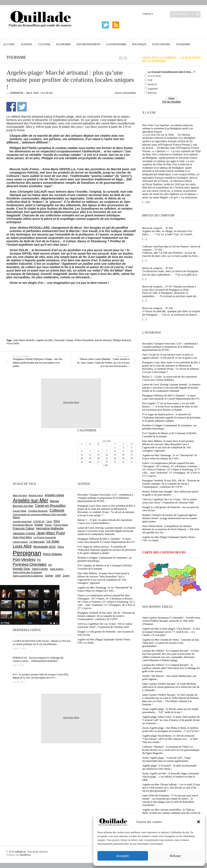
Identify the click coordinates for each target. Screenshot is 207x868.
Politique (139, 44)
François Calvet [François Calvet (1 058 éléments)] (23, 528)
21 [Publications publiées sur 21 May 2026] (107, 458)
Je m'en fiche (154, 76)
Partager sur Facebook (11, 107)
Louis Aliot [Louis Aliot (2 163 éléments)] (22, 546)
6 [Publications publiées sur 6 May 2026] (98, 451)
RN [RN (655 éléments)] (50, 565)
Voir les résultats (171, 102)
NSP (150, 80)
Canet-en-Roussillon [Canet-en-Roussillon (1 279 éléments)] (50, 506)
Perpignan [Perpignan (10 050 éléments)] (27, 553)
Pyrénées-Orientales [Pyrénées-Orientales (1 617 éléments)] (30, 564)
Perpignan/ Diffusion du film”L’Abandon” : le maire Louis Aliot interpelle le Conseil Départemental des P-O (171, 397)
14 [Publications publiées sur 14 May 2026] (107, 455)
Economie (64, 44)
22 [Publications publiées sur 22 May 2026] (115, 458)
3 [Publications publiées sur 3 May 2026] (132, 448)
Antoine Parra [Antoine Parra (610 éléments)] (36, 495)
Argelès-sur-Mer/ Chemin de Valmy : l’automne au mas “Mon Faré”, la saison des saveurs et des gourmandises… (171, 643)
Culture (44, 44)
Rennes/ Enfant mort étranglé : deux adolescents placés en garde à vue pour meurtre (170, 493)
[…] (144, 202)
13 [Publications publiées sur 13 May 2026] (98, 455)
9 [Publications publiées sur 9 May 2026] (123, 451)
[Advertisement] (73, 296)
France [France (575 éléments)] (48, 525)
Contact (148, 14)
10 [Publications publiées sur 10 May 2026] (132, 451)
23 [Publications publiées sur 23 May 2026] (123, 458)
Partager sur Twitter (22, 107)
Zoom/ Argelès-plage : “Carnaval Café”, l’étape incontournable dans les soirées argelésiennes (167, 759)
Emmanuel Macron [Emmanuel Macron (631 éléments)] (23, 525)
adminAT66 (17, 93)
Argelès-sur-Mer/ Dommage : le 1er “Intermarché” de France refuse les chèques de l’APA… (170, 457)
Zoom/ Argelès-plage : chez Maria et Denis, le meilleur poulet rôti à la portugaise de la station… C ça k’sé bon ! (171, 729)
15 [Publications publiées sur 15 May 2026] (115, 455)
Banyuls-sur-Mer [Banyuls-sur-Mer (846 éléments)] (23, 506)
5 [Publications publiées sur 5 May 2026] (90, 451)
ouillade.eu (20, 852)
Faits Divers (161, 44)
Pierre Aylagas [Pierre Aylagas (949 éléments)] (52, 554)
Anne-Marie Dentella (24, 340)
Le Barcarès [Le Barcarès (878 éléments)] (37, 542)
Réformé (152, 93)
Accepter (123, 856)
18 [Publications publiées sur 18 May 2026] (82, 458)
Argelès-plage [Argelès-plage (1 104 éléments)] (54, 495)
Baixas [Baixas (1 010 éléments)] (54, 501)
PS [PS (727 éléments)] (39, 560)
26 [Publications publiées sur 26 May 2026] (90, 462)
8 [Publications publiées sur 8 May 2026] (115, 451)
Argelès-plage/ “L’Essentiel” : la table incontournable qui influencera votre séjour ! (170, 767)
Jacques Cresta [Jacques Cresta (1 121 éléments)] (24, 533)
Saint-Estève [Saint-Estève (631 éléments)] (56, 569)
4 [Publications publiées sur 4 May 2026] (82, 451)
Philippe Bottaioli (122, 340)
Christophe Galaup (63, 340)
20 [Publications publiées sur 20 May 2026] (98, 458)
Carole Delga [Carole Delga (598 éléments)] (20, 511)
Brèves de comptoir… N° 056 (157, 308)
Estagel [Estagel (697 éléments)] (39, 525)
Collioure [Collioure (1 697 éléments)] (57, 510)
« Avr (106, 465)
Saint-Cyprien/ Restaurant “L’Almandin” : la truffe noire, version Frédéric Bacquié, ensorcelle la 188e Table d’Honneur (171, 621)
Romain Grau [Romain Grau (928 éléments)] (21, 569)
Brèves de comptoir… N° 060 (157, 228)
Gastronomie (116, 44)
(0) (149, 202)
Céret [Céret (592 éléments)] (49, 521)
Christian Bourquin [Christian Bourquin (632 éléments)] (38, 511)
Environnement (89, 44)
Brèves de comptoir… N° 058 (157, 268)
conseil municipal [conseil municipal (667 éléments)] (22, 521)
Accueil (9, 44)
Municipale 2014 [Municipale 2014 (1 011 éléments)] (44, 547)
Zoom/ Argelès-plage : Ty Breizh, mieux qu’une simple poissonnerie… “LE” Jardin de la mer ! (170, 711)
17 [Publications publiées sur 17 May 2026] (132, 455)
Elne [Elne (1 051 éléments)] (57, 521)
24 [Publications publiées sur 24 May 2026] (132, 458)
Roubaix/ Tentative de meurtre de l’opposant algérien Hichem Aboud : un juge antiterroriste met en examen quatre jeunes (170, 518)
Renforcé (152, 84)
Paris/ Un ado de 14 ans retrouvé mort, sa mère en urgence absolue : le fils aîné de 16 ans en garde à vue (170, 356)
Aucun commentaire (125, 93)
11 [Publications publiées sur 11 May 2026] (82, 455)
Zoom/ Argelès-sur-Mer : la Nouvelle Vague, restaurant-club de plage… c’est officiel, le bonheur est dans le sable (171, 777)
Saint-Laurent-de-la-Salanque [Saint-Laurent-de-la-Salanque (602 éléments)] (28, 576)
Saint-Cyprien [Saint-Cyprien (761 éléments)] (40, 569)
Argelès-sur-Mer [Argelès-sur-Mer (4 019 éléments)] (30, 500)
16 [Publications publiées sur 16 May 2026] (123, 455)
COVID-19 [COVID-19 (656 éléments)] (39, 521)
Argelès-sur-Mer (44, 340)
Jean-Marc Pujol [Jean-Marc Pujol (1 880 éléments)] (51, 533)
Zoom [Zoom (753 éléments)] (66, 576)
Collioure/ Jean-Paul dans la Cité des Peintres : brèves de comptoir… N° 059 (171, 248)
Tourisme (183, 44)
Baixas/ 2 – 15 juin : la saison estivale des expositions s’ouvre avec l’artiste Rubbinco (170, 378)
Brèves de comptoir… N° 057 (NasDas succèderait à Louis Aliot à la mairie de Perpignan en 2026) (169, 288)
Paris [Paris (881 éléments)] (61, 547)
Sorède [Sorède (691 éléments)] (49, 576)
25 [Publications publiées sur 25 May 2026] (82, 462)
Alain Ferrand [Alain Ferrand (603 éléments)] (20, 495)
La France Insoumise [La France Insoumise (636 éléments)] (45, 537)
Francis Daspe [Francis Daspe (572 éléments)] (61, 525)
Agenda (26, 44)
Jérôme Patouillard (84, 340)
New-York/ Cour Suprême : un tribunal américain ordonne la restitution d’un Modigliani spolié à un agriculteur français (168, 128)
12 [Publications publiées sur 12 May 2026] (90, 455)
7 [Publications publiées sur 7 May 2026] (107, 451)
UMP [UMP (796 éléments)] (58, 576)
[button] (199, 822)
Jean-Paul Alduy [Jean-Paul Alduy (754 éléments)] (22, 537)
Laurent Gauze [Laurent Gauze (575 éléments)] (20, 542)
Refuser (175, 856)
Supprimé (153, 89)
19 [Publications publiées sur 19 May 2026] (90, 458)
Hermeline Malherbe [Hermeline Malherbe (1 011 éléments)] (50, 528)
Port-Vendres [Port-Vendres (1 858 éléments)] (24, 559)
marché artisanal (103, 340)
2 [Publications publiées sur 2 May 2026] (123, 448)
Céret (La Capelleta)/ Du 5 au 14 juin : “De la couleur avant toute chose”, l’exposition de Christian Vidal (170, 501)
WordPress (25, 855)
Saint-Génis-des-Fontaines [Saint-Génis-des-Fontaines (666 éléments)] (27, 572)
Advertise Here (71, 402)
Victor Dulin (13, 343)
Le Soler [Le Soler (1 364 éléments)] (53, 541)
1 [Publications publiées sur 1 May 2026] (115, 448)
